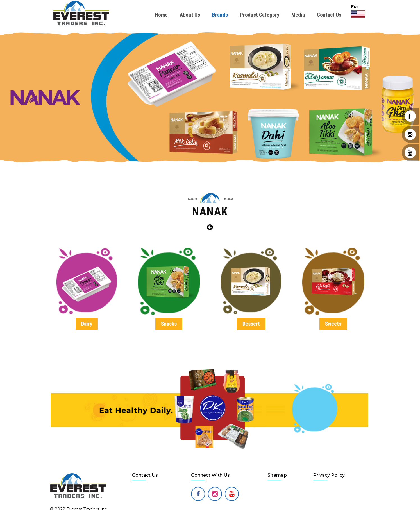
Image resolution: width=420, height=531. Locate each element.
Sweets (333, 324)
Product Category (260, 15)
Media (298, 15)
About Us (190, 15)
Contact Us (329, 15)
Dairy (87, 324)
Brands (220, 15)
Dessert (251, 324)
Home (161, 15)
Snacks (169, 324)
